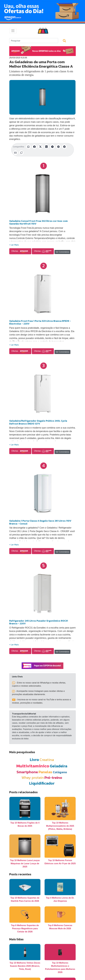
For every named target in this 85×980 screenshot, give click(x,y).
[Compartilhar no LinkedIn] (46, 147)
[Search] (34, 41)
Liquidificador (42, 783)
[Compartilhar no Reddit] (64, 147)
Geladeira (59, 766)
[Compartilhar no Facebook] (34, 147)
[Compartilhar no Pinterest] (58, 147)
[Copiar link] (21, 153)
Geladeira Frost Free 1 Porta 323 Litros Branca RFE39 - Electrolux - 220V (40, 322)
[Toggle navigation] (13, 31)
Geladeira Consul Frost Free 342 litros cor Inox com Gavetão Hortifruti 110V (38, 222)
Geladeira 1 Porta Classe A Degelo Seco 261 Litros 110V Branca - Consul (40, 522)
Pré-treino (53, 777)
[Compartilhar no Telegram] (52, 147)
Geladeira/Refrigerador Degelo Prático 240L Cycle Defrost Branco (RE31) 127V (38, 422)
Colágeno (60, 772)
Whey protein (33, 777)
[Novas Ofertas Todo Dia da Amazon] (42, 11)
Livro (34, 760)
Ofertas (20, 251)
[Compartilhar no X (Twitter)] (40, 147)
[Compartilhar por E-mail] (15, 153)
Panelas (45, 772)
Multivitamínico (33, 766)
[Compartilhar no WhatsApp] (28, 147)
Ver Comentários (62, 252)
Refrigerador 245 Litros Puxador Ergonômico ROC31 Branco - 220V (39, 622)
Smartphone (27, 772)
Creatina (47, 760)
